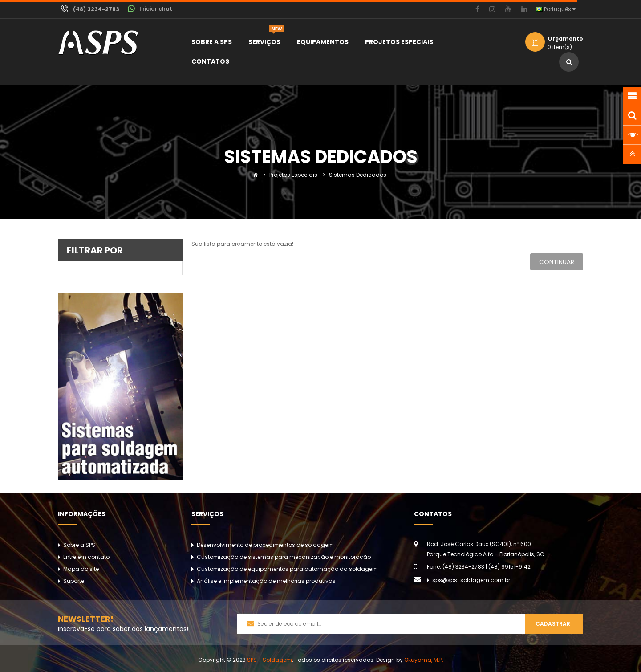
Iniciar (156, 9)
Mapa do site (81, 569)
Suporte (74, 581)
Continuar (557, 262)
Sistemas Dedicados (358, 175)
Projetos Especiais (293, 175)
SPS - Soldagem (270, 660)
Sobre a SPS (79, 545)
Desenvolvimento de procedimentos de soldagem (265, 545)
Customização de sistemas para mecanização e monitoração (284, 557)
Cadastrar (553, 624)
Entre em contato (86, 557)
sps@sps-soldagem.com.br (471, 580)
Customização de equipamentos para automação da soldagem (287, 569)
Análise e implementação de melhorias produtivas (266, 581)
